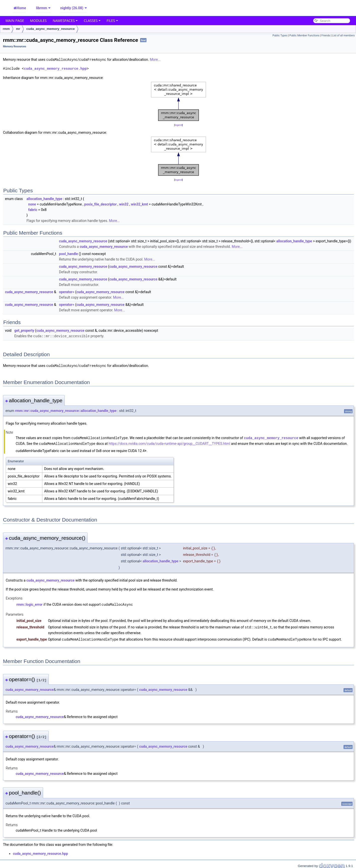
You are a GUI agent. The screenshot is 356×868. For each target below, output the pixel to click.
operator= (67, 292)
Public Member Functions (304, 35)
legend (178, 125)
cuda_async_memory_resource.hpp (55, 68)
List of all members (343, 35)
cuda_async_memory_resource (51, 29)
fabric (33, 209)
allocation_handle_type (44, 199)
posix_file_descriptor (100, 204)
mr (18, 29)
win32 (124, 204)
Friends (326, 35)
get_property (24, 330)
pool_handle (68, 254)
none (32, 204)
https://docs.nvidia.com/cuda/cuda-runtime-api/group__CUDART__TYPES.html (169, 443)
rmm (6, 29)
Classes (92, 21)
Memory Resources (15, 46)
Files (112, 21)
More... (155, 60)
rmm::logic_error (30, 603)
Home (21, 8)
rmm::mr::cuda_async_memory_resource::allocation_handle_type (66, 410)
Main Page (15, 21)
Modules (38, 21)
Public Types (280, 35)
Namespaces (65, 21)
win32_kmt (139, 204)
